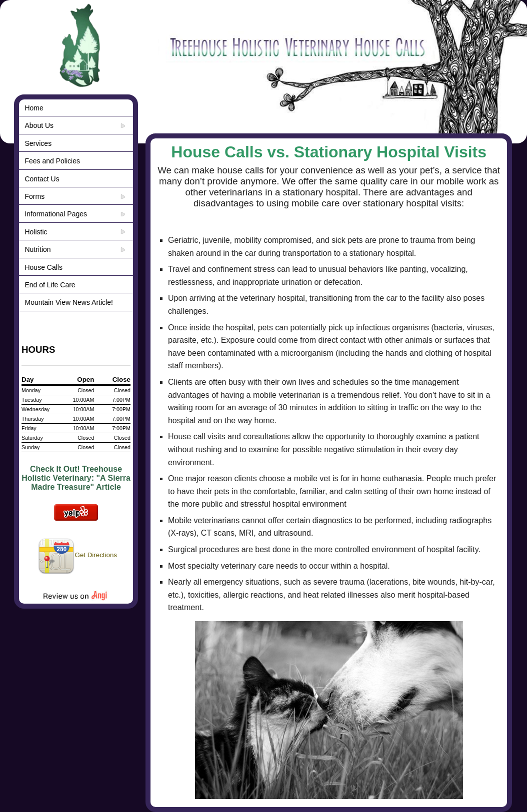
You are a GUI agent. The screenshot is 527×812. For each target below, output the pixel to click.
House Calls (43, 267)
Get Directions (77, 555)
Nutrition (37, 249)
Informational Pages (56, 214)
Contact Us (42, 179)
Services (38, 143)
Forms (34, 196)
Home (34, 108)
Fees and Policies (52, 161)
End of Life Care (50, 285)
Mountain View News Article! (68, 302)
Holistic (36, 232)
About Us (39, 125)
